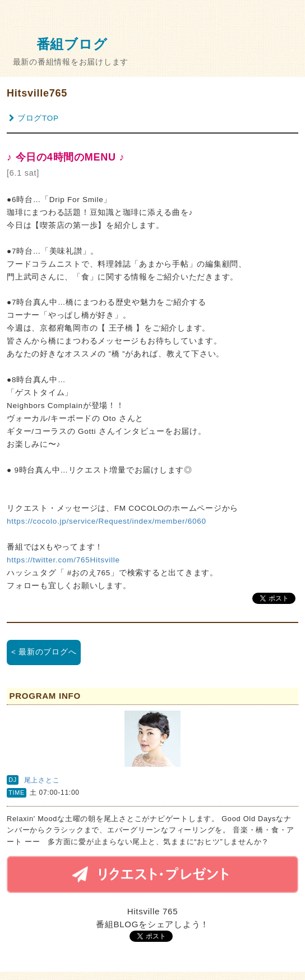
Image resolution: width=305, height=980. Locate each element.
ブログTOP (34, 118)
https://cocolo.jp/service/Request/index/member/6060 (107, 521)
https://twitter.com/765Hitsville (63, 560)
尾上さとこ (42, 780)
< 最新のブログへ (44, 652)
